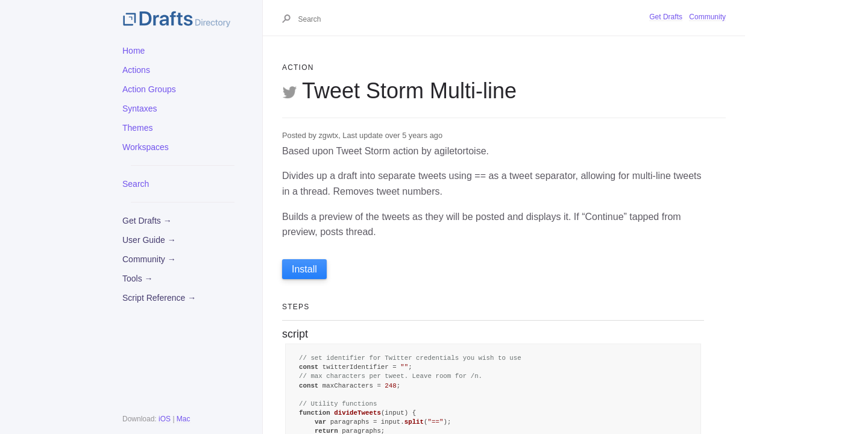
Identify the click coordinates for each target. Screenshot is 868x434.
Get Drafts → (147, 221)
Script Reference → (159, 298)
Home (134, 51)
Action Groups (149, 89)
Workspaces (146, 147)
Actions (136, 70)
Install (304, 269)
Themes (138, 128)
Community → (149, 259)
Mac (184, 419)
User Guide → (149, 240)
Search (136, 184)
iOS (165, 419)
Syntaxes (140, 108)
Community (707, 17)
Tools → (138, 278)
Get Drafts (666, 17)
